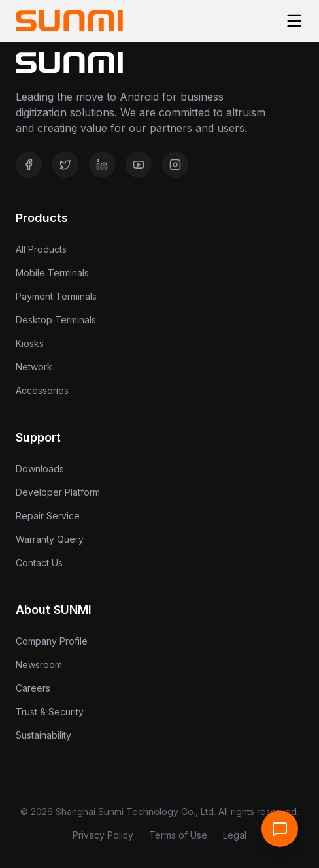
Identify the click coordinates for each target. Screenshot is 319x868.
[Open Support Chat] (280, 829)
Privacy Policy (103, 835)
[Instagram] (175, 165)
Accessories (42, 390)
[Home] (69, 21)
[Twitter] (65, 165)
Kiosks (30, 343)
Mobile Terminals (52, 273)
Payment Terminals (56, 296)
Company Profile (52, 641)
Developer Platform (58, 492)
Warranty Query (50, 539)
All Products (41, 249)
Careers (33, 688)
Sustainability (43, 735)
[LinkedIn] (102, 165)
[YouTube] (139, 165)
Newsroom (39, 665)
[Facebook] (29, 165)
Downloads (40, 469)
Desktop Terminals (56, 320)
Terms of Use (178, 835)
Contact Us (39, 563)
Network (34, 367)
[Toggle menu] (294, 21)
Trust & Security (50, 712)
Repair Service (48, 516)
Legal (235, 835)
